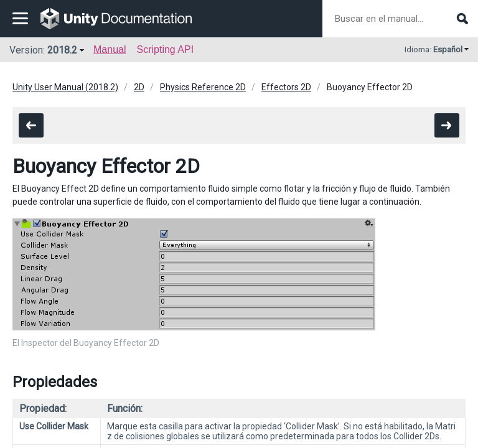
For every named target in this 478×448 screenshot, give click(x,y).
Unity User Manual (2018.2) (65, 87)
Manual (110, 49)
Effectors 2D (286, 87)
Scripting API (165, 49)
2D (139, 87)
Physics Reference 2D (203, 87)
